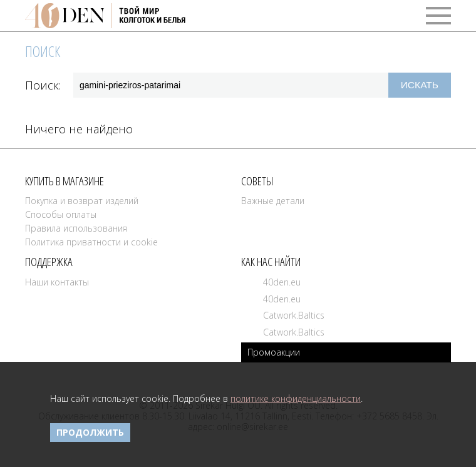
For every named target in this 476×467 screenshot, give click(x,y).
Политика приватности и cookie (91, 242)
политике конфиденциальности (296, 398)
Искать (420, 85)
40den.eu (282, 282)
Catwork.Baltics (294, 315)
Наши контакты (57, 282)
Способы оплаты (61, 214)
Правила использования (76, 228)
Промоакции (274, 352)
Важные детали (273, 201)
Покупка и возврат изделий (82, 201)
